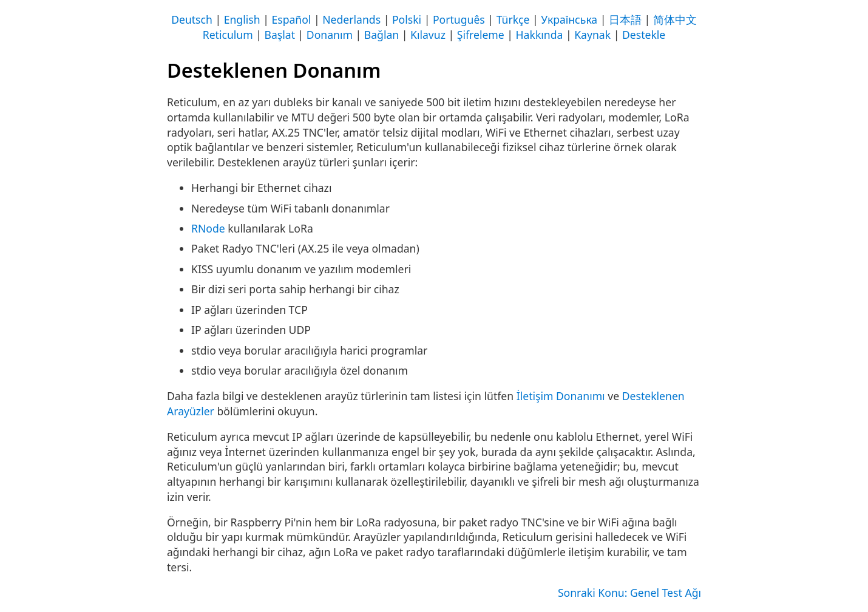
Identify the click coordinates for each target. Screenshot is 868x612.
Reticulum (228, 35)
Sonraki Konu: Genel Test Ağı (629, 593)
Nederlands (351, 19)
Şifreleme (481, 35)
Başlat (280, 35)
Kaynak (592, 35)
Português (459, 19)
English (242, 19)
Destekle (644, 35)
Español (291, 19)
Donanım (330, 35)
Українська (569, 19)
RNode (208, 228)
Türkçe (513, 19)
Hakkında (540, 35)
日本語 (625, 19)
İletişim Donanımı (561, 396)
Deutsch (192, 19)
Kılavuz (428, 35)
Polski (407, 19)
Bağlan (381, 35)
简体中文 (675, 19)
